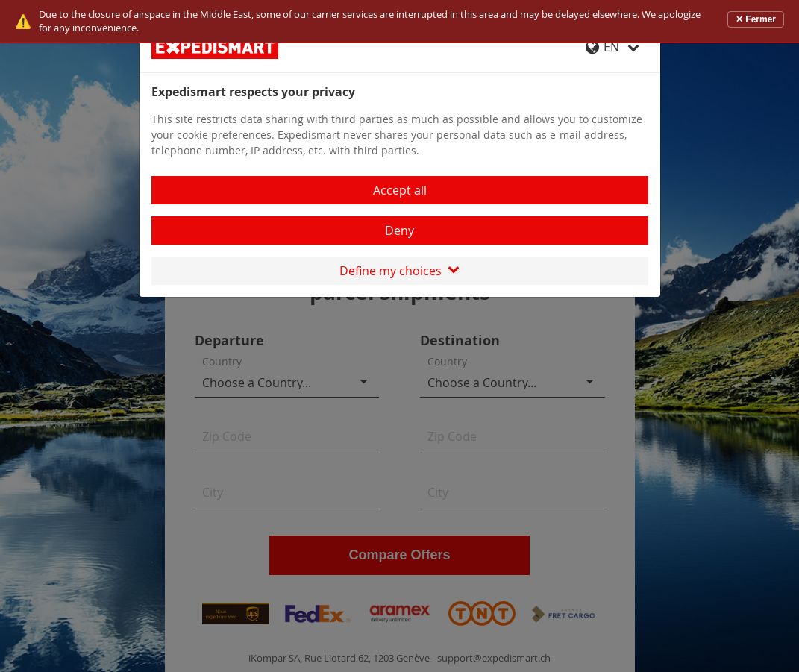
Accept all (400, 190)
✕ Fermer (756, 19)
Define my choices (399, 271)
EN (612, 47)
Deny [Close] (399, 230)
